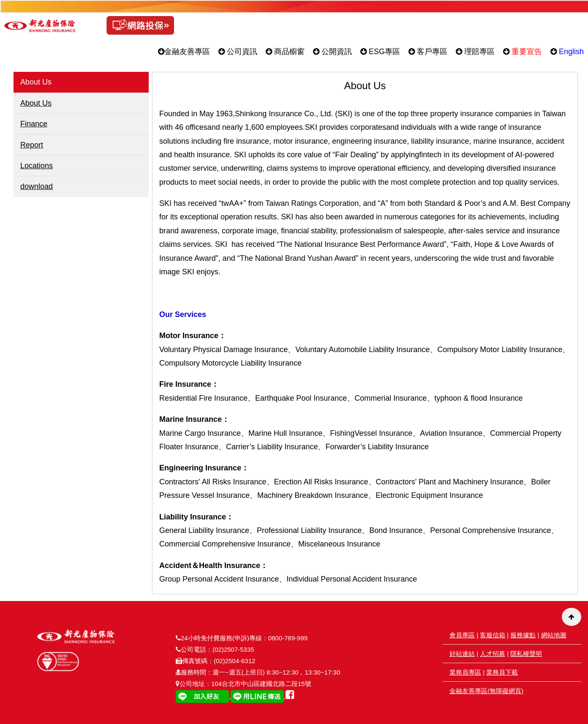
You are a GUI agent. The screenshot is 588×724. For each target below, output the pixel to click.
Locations (37, 166)
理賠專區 (475, 52)
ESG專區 (380, 52)
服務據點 (523, 635)
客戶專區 (428, 52)
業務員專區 (465, 672)
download (37, 186)
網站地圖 (554, 635)
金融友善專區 (184, 52)
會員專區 (462, 635)
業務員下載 (502, 672)
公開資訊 (332, 52)
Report (32, 145)
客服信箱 (493, 635)
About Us (36, 103)
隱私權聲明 (526, 654)
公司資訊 (238, 52)
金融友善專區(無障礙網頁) (486, 691)
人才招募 (493, 654)
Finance (34, 124)
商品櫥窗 (285, 52)
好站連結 (462, 654)
